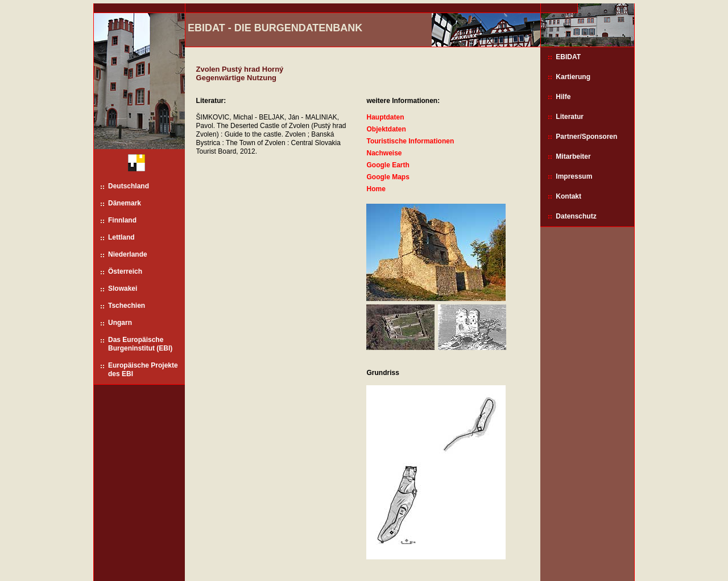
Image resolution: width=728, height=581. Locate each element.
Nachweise (384, 153)
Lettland (121, 237)
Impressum (574, 176)
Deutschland (129, 186)
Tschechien (127, 306)
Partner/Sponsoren (586, 137)
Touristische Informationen (410, 141)
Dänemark (125, 203)
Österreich (125, 271)
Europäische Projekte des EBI (143, 370)
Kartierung (573, 77)
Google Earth (388, 165)
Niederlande (128, 254)
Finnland (122, 220)
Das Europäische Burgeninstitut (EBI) (140, 344)
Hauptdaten (385, 117)
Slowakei (123, 289)
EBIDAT (568, 57)
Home (376, 189)
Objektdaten (386, 129)
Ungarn (120, 323)
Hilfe (563, 97)
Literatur (570, 117)
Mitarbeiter (573, 156)
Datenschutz (576, 216)
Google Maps (388, 177)
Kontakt (568, 196)
